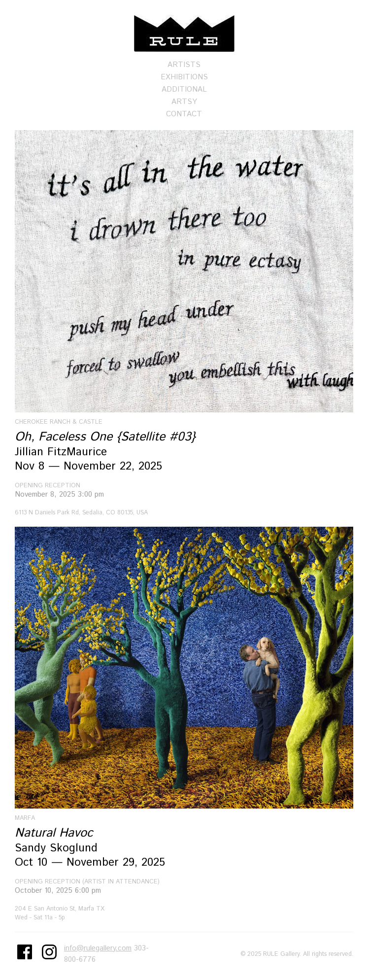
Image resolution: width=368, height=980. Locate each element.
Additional (184, 89)
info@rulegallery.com (98, 948)
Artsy (184, 102)
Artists (184, 65)
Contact (184, 114)
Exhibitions (184, 77)
